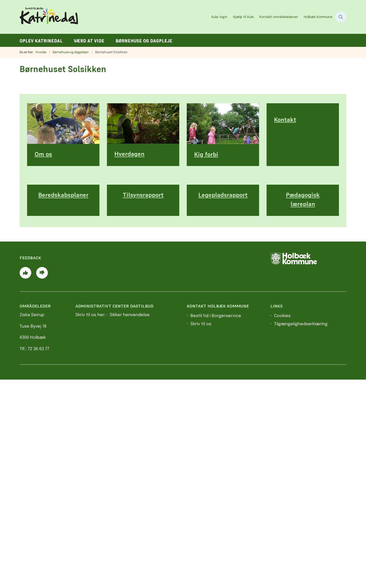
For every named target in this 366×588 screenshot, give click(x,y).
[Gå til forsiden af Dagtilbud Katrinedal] (114, 17)
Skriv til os (201, 532)
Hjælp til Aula (243, 17)
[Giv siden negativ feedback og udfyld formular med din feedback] (42, 481)
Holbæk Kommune (318, 17)
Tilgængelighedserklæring (301, 532)
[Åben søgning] (341, 17)
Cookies (282, 524)
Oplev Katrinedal (41, 41)
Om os (43, 332)
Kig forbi (206, 332)
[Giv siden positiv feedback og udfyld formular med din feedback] (25, 481)
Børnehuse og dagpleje (144, 41)
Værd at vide (89, 41)
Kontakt (285, 332)
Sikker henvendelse (130, 523)
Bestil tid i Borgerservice (216, 524)
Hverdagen (129, 332)
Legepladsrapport (223, 373)
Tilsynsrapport (143, 373)
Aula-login (219, 17)
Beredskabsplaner (63, 373)
